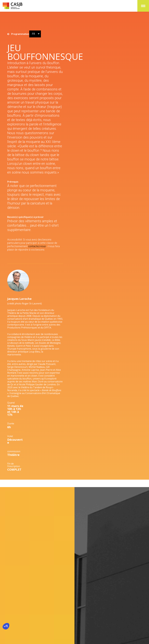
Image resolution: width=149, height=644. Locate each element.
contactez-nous (37, 251)
